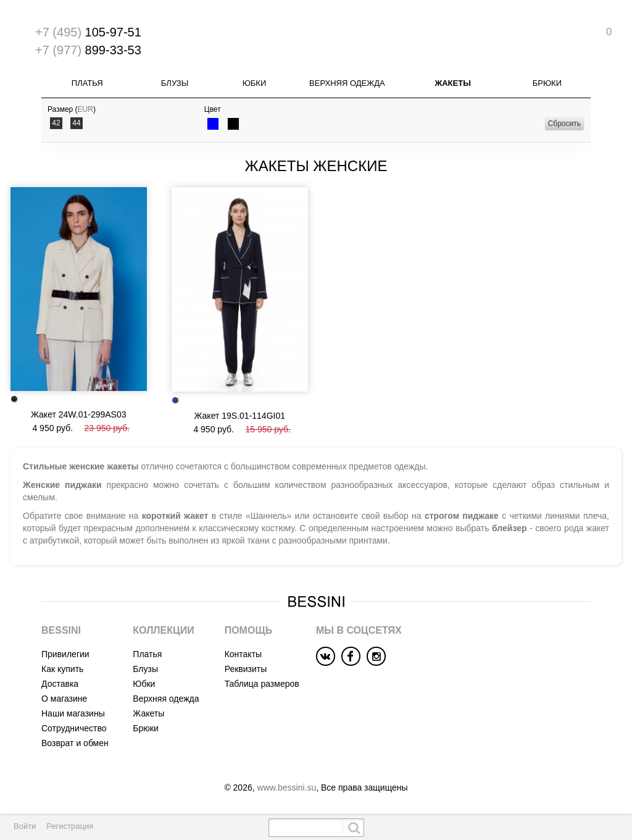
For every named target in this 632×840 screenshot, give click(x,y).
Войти (25, 826)
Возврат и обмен (75, 743)
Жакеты (452, 83)
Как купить (62, 669)
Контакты (243, 654)
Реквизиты (246, 669)
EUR (85, 109)
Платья (87, 83)
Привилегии (65, 654)
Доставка (60, 684)
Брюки (547, 83)
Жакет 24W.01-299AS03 (79, 414)
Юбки (255, 83)
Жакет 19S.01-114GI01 (239, 416)
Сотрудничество (74, 728)
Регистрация (70, 826)
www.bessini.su (287, 787)
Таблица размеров (262, 684)
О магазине (64, 699)
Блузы (175, 83)
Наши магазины (73, 713)
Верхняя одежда (347, 83)
